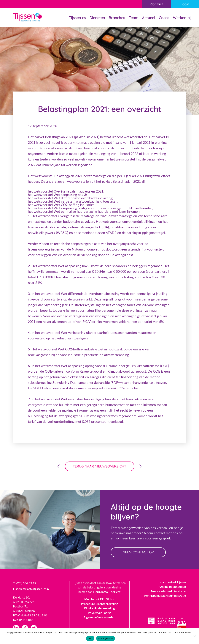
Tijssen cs (77, 18)
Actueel (149, 18)
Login (185, 4)
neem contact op (138, 552)
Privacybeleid (106, 639)
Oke (90, 639)
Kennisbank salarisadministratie (165, 595)
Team (134, 18)
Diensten (97, 18)
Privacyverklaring (99, 613)
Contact (157, 4)
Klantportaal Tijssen (173, 582)
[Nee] (194, 636)
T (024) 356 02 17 (25, 583)
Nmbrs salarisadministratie (168, 591)
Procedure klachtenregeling (99, 604)
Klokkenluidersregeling (99, 608)
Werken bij (182, 18)
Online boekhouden (173, 586)
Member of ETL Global (99, 599)
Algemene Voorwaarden (99, 617)
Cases (164, 18)
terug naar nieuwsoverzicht (99, 466)
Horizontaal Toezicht (107, 592)
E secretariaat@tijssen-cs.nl (31, 589)
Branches (117, 18)
